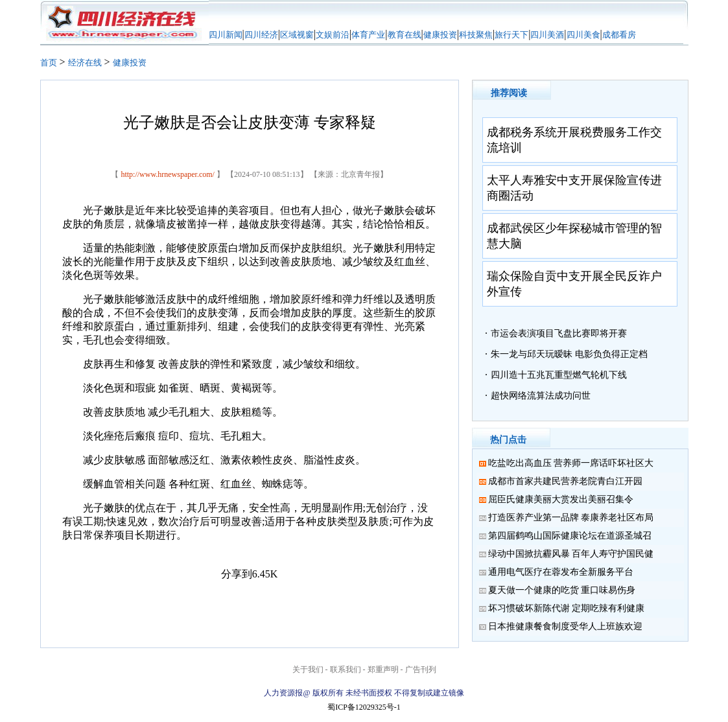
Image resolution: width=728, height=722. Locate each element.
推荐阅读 (509, 93)
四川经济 (261, 35)
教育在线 (405, 35)
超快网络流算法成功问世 (541, 396)
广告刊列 (421, 670)
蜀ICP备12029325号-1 (364, 707)
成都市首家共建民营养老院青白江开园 (565, 481)
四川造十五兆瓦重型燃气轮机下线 (559, 375)
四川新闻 (226, 35)
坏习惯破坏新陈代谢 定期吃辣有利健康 (567, 608)
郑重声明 (383, 670)
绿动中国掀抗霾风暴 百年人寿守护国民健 (571, 554)
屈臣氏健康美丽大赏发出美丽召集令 (561, 499)
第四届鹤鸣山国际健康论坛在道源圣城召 (570, 536)
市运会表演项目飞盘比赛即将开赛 (559, 333)
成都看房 (619, 35)
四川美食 (583, 35)
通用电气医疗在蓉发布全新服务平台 (561, 572)
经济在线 (85, 63)
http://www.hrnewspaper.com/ (168, 174)
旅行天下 (511, 35)
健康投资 (440, 35)
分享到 (237, 574)
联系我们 (346, 670)
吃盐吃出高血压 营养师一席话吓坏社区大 (571, 463)
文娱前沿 (333, 35)
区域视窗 (297, 35)
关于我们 (308, 670)
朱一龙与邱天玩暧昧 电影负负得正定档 (569, 354)
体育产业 (368, 35)
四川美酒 (547, 35)
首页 (49, 63)
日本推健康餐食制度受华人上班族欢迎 (565, 626)
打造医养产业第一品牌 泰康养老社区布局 (571, 518)
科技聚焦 (476, 35)
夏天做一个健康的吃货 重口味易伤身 (562, 590)
